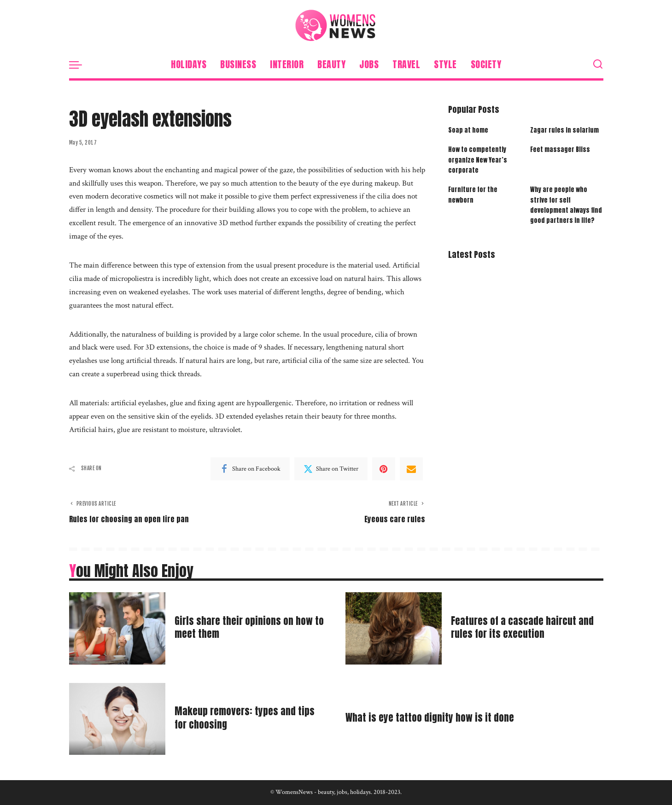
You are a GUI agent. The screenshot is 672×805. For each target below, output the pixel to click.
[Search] (598, 64)
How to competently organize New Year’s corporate (478, 160)
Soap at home (468, 130)
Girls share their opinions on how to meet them (247, 627)
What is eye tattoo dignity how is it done (434, 718)
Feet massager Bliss (560, 150)
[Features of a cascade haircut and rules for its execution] (394, 628)
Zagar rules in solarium (564, 130)
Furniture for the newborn (473, 195)
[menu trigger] (80, 64)
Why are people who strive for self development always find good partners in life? (566, 206)
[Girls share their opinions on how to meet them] (117, 628)
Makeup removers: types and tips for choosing (248, 718)
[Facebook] (250, 469)
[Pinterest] (384, 469)
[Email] (411, 469)
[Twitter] (331, 469)
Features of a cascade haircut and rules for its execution (526, 627)
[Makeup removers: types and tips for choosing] (117, 719)
